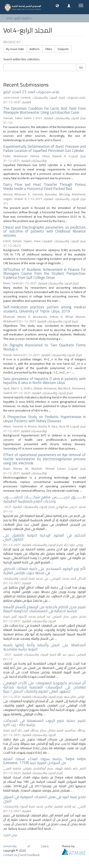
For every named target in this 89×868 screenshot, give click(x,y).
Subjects (63, 49)
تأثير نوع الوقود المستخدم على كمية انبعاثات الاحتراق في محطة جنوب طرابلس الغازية (44, 571)
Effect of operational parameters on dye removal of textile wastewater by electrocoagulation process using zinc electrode (44, 459)
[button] (57, 5)
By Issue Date (15, 49)
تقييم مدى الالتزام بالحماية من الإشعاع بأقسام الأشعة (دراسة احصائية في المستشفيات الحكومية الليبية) (44, 609)
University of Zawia (26, 846)
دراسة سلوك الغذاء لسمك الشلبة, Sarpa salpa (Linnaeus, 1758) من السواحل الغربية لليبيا (44, 761)
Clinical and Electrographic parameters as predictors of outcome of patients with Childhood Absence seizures (44, 231)
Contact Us (10, 855)
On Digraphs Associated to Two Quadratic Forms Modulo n (44, 347)
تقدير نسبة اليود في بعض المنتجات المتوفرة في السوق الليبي (44, 799)
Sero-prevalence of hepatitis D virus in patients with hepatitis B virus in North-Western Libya (44, 381)
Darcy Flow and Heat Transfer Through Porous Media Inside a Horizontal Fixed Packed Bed (44, 187)
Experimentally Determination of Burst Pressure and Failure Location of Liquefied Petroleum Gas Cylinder (44, 148)
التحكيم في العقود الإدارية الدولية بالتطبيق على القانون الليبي (44, 537)
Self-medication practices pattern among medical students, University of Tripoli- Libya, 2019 (44, 309)
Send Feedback (30, 855)
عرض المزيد (10, 835)
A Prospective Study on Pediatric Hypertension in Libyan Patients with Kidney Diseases (44, 419)
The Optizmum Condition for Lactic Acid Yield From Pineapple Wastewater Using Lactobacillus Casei (44, 110)
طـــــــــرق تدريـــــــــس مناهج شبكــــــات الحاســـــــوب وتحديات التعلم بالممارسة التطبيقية (44, 499)
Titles (49, 49)
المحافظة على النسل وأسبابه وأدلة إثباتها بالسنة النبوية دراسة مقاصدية (44, 647)
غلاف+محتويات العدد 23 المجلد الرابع (31, 92)
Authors (35, 49)
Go (81, 67)
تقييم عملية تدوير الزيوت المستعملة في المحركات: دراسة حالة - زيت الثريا (44, 723)
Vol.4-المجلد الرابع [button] (19, 18)
